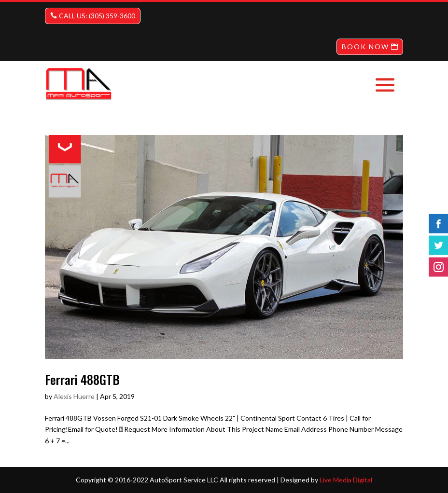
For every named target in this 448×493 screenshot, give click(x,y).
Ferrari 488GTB (82, 379)
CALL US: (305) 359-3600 (97, 16)
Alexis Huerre (74, 396)
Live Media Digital (346, 480)
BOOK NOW (365, 47)
